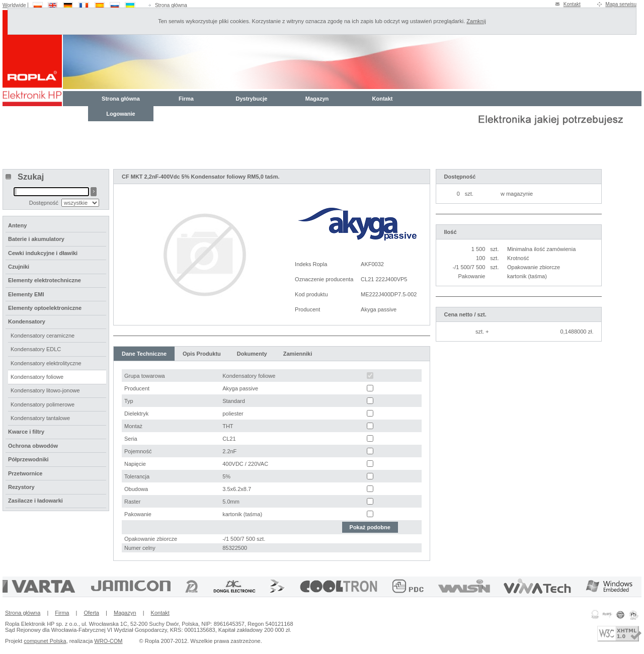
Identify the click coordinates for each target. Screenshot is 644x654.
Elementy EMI (26, 294)
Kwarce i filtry (26, 432)
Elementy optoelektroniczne (45, 308)
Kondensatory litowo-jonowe (45, 390)
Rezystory (21, 487)
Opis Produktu (202, 354)
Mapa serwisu (621, 4)
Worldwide (14, 5)
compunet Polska (45, 641)
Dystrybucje (252, 99)
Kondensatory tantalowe (40, 418)
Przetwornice (25, 473)
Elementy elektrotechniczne (45, 280)
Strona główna (171, 5)
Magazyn (317, 99)
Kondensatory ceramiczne (43, 336)
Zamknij (476, 21)
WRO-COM (108, 641)
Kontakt (572, 4)
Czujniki (19, 267)
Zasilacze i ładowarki (35, 501)
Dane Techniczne (144, 354)
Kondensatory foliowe (37, 377)
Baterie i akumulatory (36, 239)
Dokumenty (252, 354)
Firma (186, 99)
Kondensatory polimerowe (43, 404)
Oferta (91, 613)
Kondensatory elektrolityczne (46, 363)
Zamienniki (298, 354)
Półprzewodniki (28, 459)
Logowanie (120, 114)
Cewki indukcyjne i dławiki (43, 253)
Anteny (17, 225)
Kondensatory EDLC (36, 349)
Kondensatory (27, 321)
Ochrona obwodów (33, 446)
